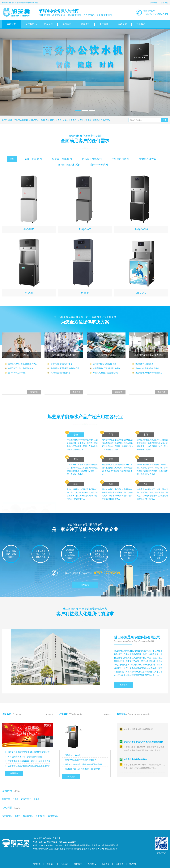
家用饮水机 (53, 816)
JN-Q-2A (85, 363)
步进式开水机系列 (37, 120)
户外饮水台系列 (70, 120)
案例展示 (67, 24)
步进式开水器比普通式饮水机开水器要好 (83, 804)
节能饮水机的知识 (73, 791)
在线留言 (122, 24)
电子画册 (104, 24)
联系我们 (164, 3)
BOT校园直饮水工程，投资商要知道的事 (25, 790)
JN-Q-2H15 (29, 299)
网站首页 (11, 24)
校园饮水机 (28, 816)
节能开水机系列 (21, 120)
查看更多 (123, 721)
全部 (12, 165)
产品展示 (48, 24)
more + (50, 748)
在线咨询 (85, 595)
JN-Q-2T (29, 363)
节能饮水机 (7, 816)
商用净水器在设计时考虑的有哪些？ (81, 795)
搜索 (165, 120)
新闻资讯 (85, 24)
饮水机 (17, 816)
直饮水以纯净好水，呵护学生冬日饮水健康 (83, 800)
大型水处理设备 (85, 120)
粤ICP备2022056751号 (107, 849)
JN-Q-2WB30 (141, 299)
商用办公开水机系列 (101, 120)
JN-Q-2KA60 (85, 299)
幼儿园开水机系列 (54, 120)
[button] (78, 111)
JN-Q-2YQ (141, 363)
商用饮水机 (40, 816)
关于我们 (154, 3)
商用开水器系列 (99, 171)
